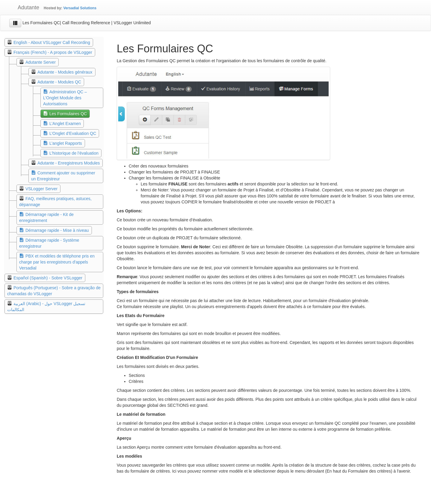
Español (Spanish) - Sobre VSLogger (48, 278)
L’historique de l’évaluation (74, 153)
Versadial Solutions (80, 8)
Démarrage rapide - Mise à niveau (57, 230)
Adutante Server (41, 62)
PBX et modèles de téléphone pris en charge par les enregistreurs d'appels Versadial (57, 262)
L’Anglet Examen (65, 124)
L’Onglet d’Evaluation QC (73, 133)
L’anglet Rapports (66, 143)
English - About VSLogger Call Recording (52, 42)
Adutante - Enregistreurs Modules (69, 163)
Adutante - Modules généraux (65, 72)
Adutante (24, 7)
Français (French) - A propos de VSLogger (53, 52)
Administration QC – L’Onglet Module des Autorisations (65, 98)
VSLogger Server (41, 189)
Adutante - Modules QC (59, 82)
